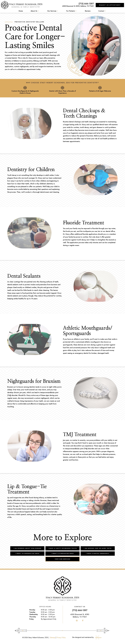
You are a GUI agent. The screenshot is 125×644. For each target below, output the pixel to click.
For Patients (72, 11)
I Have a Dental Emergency (98, 553)
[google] (77, 621)
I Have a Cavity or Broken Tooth (62, 548)
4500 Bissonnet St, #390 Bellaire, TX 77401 (80, 616)
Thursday (33, 617)
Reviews (88, 11)
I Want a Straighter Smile (63, 553)
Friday (31, 619)
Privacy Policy (61, 638)
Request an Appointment (110, 5)
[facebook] (83, 621)
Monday (32, 610)
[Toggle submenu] (38, 11)
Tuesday (32, 612)
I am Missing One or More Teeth (98, 548)
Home (21, 11)
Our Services (53, 11)
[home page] (22, 5)
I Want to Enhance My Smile (27, 553)
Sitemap (52, 638)
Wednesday (34, 614)
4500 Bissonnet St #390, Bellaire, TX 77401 (78, 6)
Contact (102, 11)
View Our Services (62, 559)
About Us (35, 11)
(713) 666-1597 (86, 4)
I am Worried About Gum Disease (27, 548)
